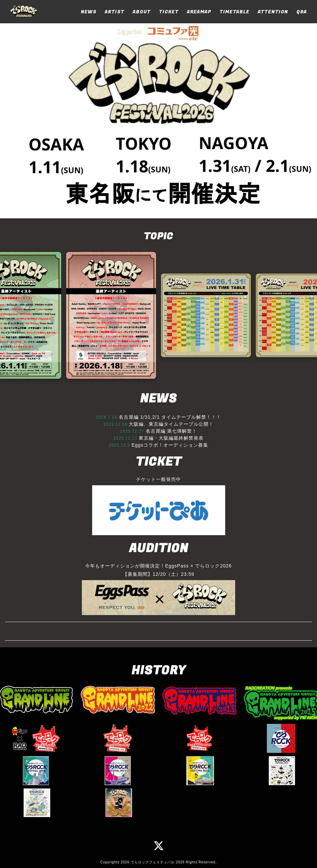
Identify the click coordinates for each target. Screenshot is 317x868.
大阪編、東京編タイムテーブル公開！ (171, 424)
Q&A (302, 12)
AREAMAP (199, 12)
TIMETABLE (235, 12)
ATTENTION (273, 12)
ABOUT (142, 12)
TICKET (169, 12)
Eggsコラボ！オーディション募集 (170, 445)
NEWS (89, 12)
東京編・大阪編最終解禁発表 (171, 438)
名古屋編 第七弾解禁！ (171, 431)
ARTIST (115, 12)
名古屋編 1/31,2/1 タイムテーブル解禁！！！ (170, 417)
